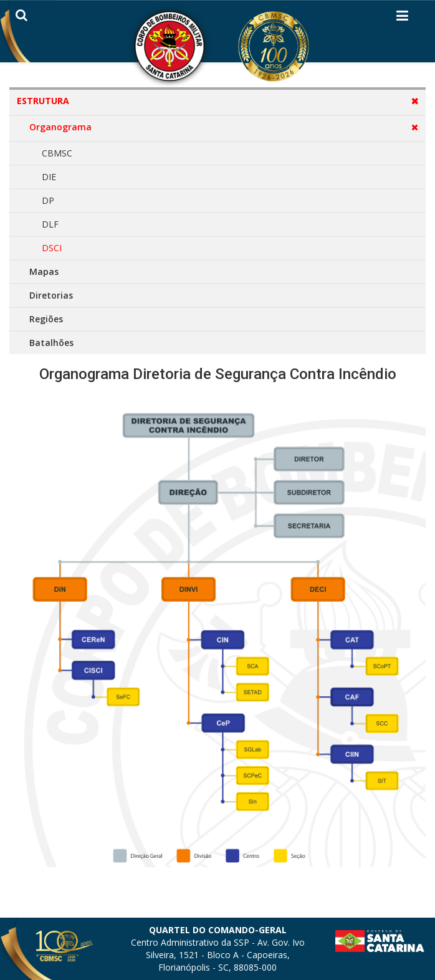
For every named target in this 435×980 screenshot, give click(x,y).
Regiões (46, 319)
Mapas (44, 271)
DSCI (52, 248)
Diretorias (51, 295)
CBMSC (57, 153)
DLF (50, 224)
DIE (49, 177)
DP (48, 200)
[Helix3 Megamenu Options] (402, 18)
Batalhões (51, 343)
